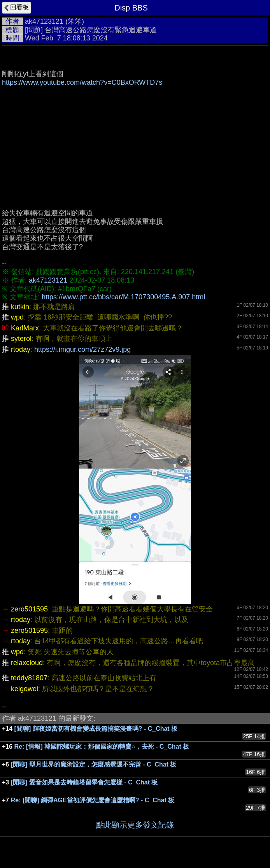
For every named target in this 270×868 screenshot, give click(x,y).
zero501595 (29, 609)
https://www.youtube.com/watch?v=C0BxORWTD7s (82, 82)
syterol (21, 339)
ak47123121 (44, 21)
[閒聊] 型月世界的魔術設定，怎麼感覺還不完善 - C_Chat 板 (94, 764)
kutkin (20, 307)
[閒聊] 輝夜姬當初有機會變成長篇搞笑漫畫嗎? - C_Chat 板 (96, 729)
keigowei (25, 689)
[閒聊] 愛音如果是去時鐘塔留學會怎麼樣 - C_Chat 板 (84, 782)
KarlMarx (25, 328)
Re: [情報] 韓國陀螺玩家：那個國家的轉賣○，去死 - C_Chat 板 (102, 747)
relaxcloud (27, 663)
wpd (17, 317)
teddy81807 (29, 678)
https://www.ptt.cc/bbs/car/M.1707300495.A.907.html (123, 297)
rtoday (21, 349)
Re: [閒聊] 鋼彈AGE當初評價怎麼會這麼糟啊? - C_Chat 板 (93, 800)
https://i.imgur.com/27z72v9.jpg (82, 349)
